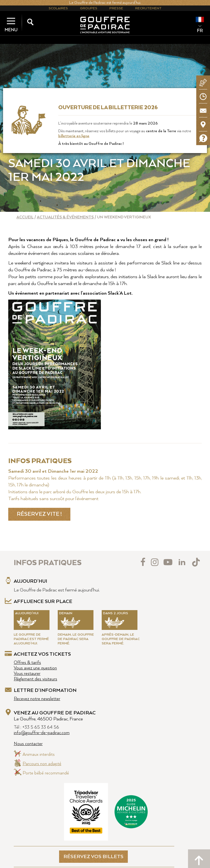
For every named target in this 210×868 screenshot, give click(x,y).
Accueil (25, 217)
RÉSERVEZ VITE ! (39, 514)
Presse (116, 8)
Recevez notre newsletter (37, 699)
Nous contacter (28, 744)
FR (200, 31)
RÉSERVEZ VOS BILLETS (93, 857)
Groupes (89, 8)
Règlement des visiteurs (35, 679)
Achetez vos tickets (42, 654)
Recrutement (148, 8)
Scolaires (58, 8)
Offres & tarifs (27, 663)
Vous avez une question (35, 668)
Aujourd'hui (31, 581)
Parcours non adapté (42, 764)
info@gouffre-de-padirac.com (42, 733)
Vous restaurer (27, 674)
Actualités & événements (65, 217)
